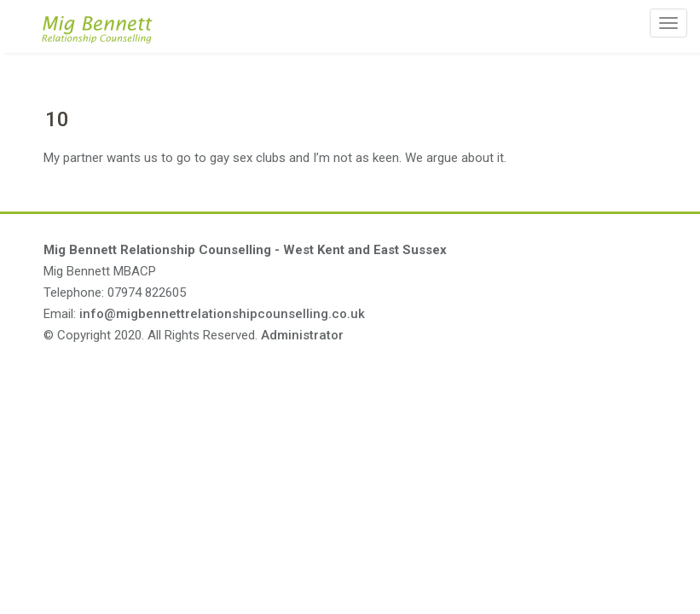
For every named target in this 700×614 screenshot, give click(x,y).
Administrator (302, 335)
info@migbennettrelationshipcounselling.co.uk (222, 314)
